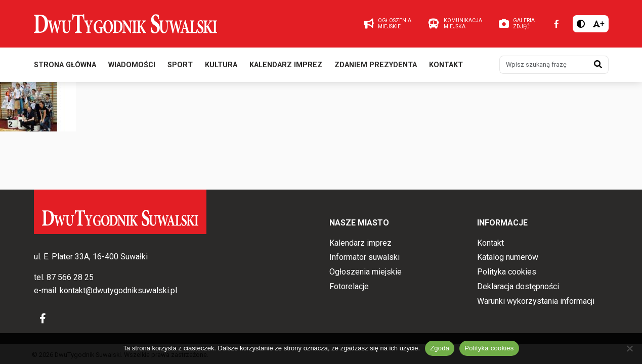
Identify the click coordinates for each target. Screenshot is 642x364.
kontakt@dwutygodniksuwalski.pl (118, 290)
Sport (180, 65)
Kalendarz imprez (286, 65)
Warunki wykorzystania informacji (536, 301)
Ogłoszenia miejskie (366, 272)
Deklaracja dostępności (518, 286)
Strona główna (65, 65)
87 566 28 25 (70, 277)
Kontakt (446, 65)
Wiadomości (132, 65)
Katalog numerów (508, 257)
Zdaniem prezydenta (376, 65)
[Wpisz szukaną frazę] (544, 65)
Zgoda (440, 348)
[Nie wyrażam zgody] (629, 348)
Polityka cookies (507, 272)
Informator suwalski (365, 257)
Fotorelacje (349, 286)
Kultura (221, 65)
